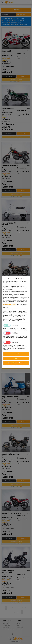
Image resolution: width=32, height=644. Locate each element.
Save (16, 358)
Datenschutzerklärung (10, 304)
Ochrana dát (17, 366)
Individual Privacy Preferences (16, 363)
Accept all (16, 354)
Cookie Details (9, 366)
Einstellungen (14, 306)
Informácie (24, 366)
